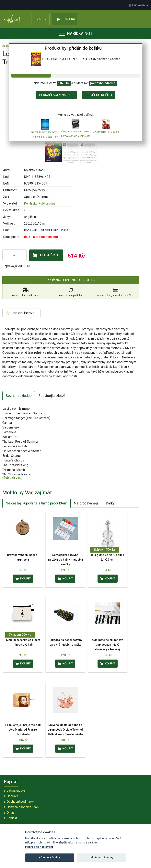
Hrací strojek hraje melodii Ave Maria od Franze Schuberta (23, 730)
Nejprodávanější (87, 503)
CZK (40, 19)
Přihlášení (138, 5)
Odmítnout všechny (101, 857)
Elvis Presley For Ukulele (106, 132)
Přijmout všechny (50, 857)
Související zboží (52, 396)
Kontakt (12, 818)
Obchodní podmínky (20, 802)
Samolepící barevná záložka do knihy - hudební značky (65, 560)
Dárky (110, 503)
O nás (11, 813)
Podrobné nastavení (39, 847)
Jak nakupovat (17, 791)
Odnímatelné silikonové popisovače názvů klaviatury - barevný (108, 645)
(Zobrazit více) (12, 478)
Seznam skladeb (19, 396)
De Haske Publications (40, 203)
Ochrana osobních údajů (23, 807)
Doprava (12, 796)
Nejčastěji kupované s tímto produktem (36, 503)
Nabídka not (76, 34)
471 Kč (70, 19)
